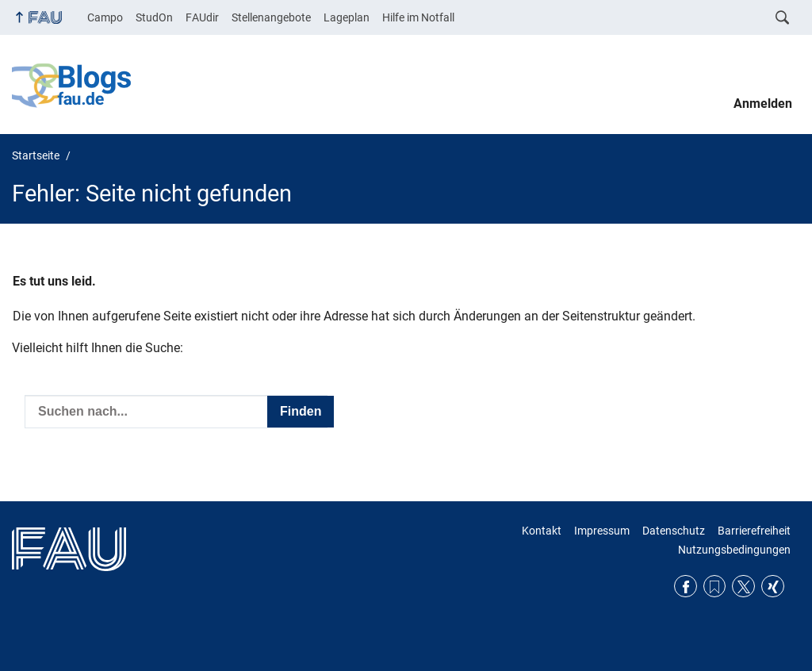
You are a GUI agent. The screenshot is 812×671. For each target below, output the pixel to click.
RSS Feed (715, 587)
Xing (773, 587)
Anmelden (763, 104)
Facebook (686, 587)
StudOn (154, 17)
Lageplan (347, 17)
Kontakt (542, 531)
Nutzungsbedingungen (734, 550)
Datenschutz (674, 531)
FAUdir (202, 17)
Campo (105, 17)
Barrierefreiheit (754, 531)
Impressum (602, 531)
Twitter (743, 587)
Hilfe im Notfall (418, 17)
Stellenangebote (271, 17)
